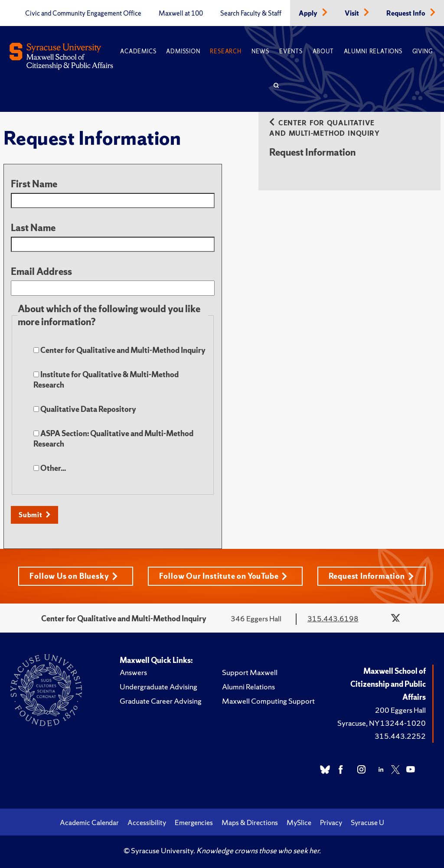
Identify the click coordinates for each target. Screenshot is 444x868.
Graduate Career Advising (161, 701)
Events (291, 51)
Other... (50, 469)
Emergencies (194, 822)
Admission (183, 51)
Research (225, 51)
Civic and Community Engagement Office (83, 13)
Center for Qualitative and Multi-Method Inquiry (119, 350)
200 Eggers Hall (400, 710)
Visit (353, 13)
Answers (133, 672)
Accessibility (147, 822)
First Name (34, 184)
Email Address (41, 272)
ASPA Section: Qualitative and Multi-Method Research (113, 439)
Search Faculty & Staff (251, 13)
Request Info (406, 13)
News (260, 51)
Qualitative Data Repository (85, 409)
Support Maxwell (250, 672)
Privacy (331, 822)
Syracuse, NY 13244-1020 (382, 723)
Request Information (371, 576)
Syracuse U (367, 822)
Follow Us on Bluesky (74, 576)
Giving (423, 51)
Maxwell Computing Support (268, 701)
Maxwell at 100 (181, 13)
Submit (31, 515)
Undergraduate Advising (158, 687)
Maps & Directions (250, 822)
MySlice (299, 822)
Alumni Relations (373, 51)
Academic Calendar (89, 822)
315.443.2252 (400, 736)
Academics (138, 51)
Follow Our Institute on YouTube (224, 576)
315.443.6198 (333, 618)
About (323, 51)
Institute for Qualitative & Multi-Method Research (106, 380)
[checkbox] (36, 350)
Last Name (33, 228)
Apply (309, 13)
